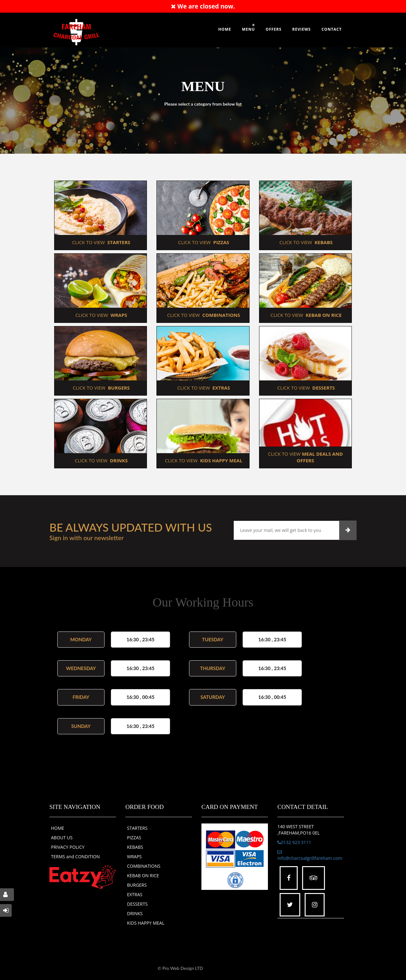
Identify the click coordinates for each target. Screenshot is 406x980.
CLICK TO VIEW (101, 242)
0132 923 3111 (294, 842)
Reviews (301, 29)
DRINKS (135, 913)
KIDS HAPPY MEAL (146, 923)
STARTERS (137, 828)
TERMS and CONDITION (75, 857)
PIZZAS (134, 838)
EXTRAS (135, 894)
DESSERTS (137, 904)
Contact (332, 29)
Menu (248, 29)
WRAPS (134, 857)
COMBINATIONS (144, 866)
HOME (58, 828)
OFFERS (274, 29)
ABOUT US (62, 838)
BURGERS (137, 885)
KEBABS (135, 847)
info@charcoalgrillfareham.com (310, 855)
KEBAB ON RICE (143, 875)
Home (225, 29)
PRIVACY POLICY (68, 847)
